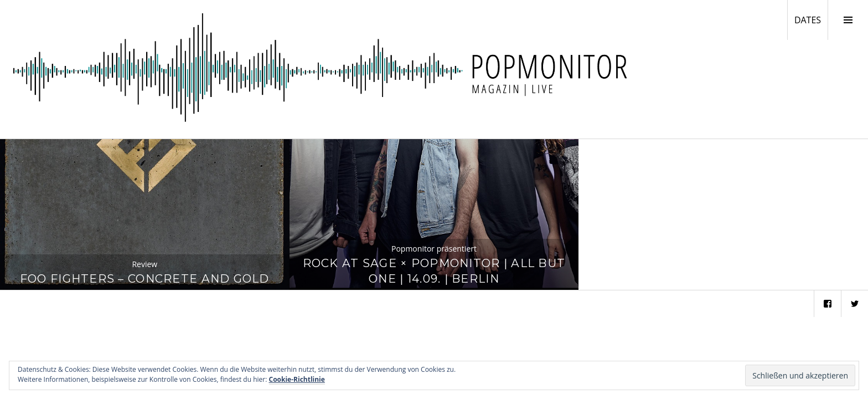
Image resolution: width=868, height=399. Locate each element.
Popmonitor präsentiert (434, 249)
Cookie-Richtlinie (297, 379)
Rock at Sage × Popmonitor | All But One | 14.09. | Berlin (434, 271)
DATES (811, 19)
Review (144, 264)
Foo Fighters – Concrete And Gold (145, 278)
